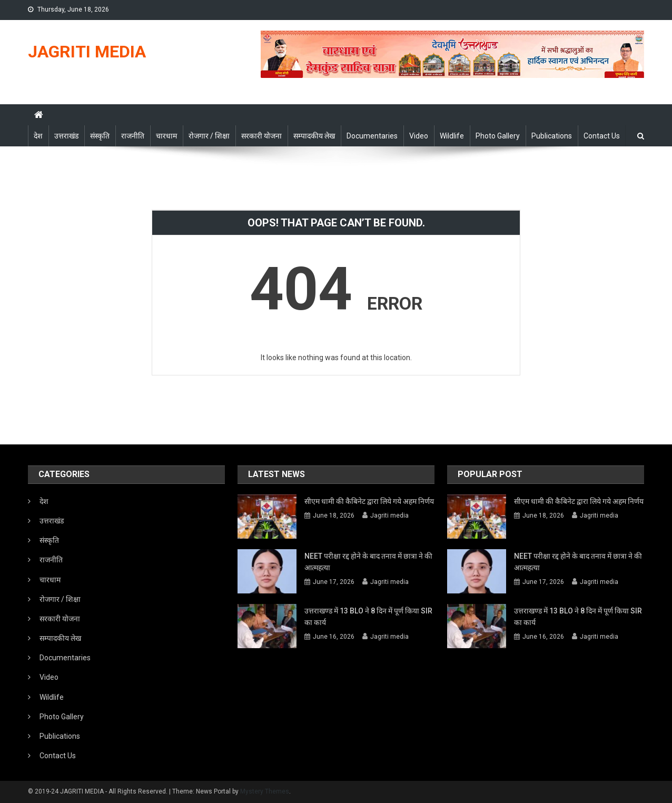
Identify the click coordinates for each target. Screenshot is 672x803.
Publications (552, 136)
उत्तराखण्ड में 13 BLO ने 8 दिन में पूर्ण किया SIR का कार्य (368, 617)
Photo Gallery (498, 136)
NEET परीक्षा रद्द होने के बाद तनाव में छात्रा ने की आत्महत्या (368, 562)
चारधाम (166, 136)
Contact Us (602, 136)
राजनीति (133, 136)
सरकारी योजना (261, 136)
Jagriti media (389, 515)
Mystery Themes (265, 791)
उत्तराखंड (66, 136)
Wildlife (452, 136)
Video (419, 136)
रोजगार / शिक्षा (209, 136)
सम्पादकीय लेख (314, 136)
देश (38, 136)
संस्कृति (100, 136)
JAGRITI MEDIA (87, 52)
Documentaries (372, 136)
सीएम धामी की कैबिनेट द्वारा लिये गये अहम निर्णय (369, 501)
